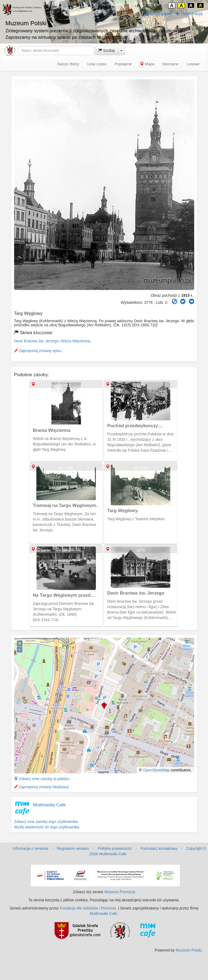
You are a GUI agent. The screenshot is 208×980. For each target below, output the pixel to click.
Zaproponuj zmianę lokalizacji (41, 787)
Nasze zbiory (68, 64)
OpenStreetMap (156, 770)
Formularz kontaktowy (159, 848)
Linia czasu (97, 64)
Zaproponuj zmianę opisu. (38, 351)
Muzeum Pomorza (120, 892)
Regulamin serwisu (73, 848)
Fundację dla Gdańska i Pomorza (88, 908)
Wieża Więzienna (75, 341)
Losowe (193, 64)
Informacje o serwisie (31, 848)
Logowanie (158, 14)
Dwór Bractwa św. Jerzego (36, 341)
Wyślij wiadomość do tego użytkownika (47, 827)
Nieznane (170, 64)
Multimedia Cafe (49, 805)
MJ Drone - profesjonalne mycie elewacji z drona (161, 964)
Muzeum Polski (189, 950)
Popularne (123, 64)
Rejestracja (189, 14)
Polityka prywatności (115, 848)
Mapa (147, 64)
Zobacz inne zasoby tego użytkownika (46, 822)
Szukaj (106, 50)
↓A (137, 6)
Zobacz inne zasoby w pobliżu (42, 779)
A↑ (157, 6)
